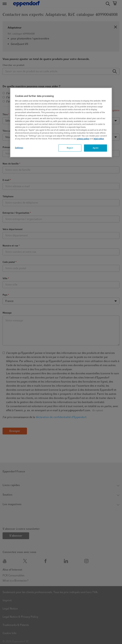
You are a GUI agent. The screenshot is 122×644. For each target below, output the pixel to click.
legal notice (99, 139)
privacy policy (83, 139)
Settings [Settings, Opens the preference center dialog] (19, 148)
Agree (96, 148)
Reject (70, 148)
